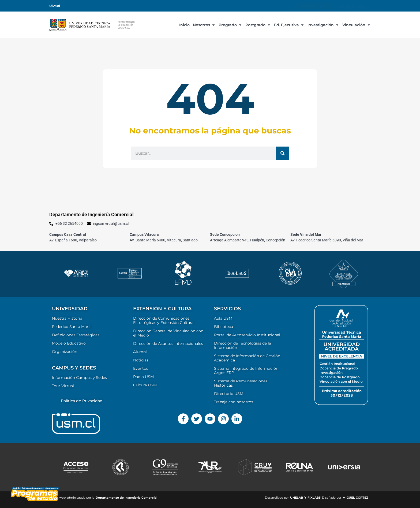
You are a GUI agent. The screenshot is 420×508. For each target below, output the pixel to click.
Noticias (141, 360)
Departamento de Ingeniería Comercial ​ (127, 498)
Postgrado (258, 25)
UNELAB (297, 498)
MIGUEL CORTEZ (355, 498)
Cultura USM (145, 385)
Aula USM (223, 318)
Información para (314, 6)
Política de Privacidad (82, 401)
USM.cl (55, 6)
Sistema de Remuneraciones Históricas (241, 383)
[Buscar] (283, 153)
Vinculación (357, 25)
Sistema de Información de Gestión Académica (247, 358)
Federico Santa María (72, 327)
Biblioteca (224, 327)
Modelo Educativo (69, 343)
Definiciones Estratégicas (76, 335)
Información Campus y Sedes (79, 378)
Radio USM (143, 377)
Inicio (184, 25)
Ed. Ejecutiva (289, 25)
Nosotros (204, 25)
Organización (65, 352)
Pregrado (230, 25)
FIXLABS (314, 498)
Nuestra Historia (67, 318)
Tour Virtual (63, 386)
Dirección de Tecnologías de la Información (243, 345)
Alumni (140, 352)
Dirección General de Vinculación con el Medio (168, 333)
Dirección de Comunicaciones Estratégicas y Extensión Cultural (164, 320)
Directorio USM (229, 394)
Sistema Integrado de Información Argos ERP (246, 371)
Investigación (323, 25)
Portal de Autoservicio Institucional (247, 335)
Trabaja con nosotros (234, 402)
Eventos (141, 368)
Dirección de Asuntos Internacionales (168, 343)
